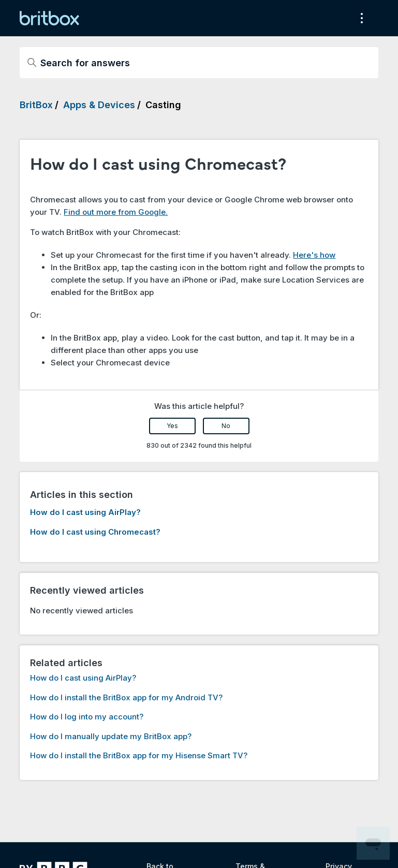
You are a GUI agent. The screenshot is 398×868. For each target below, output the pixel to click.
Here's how (314, 255)
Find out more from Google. (116, 212)
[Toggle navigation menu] (360, 18)
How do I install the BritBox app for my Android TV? (126, 697)
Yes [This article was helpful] (172, 426)
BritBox (36, 105)
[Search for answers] (199, 63)
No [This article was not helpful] (226, 426)
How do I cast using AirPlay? (85, 512)
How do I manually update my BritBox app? (111, 736)
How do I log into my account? (87, 717)
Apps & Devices (99, 105)
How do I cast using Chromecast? (95, 532)
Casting (163, 105)
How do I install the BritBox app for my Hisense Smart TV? (139, 755)
